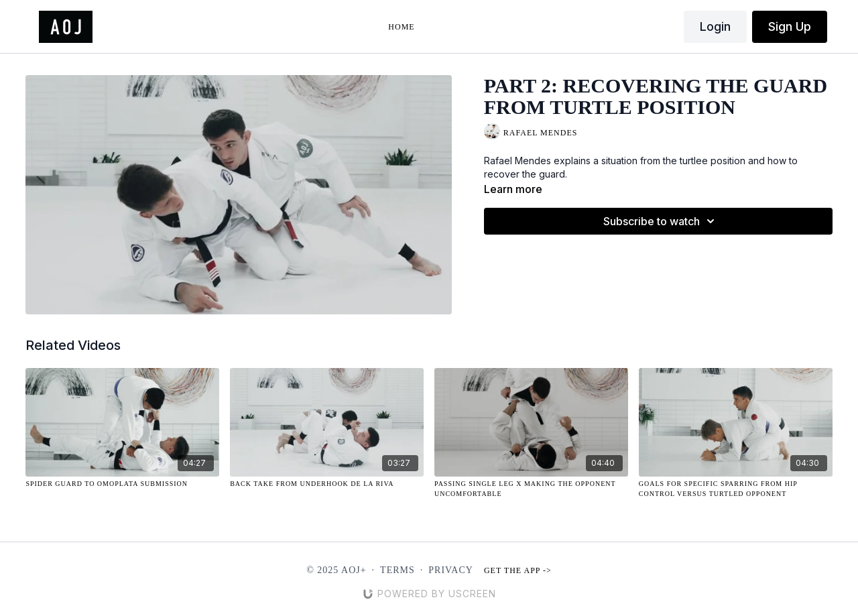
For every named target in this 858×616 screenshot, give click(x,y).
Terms (397, 570)
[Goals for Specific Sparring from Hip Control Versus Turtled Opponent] (736, 489)
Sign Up (790, 26)
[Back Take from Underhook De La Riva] (327, 484)
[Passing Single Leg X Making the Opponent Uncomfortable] (531, 489)
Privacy (451, 570)
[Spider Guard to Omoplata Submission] (122, 484)
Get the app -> (518, 570)
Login (715, 26)
